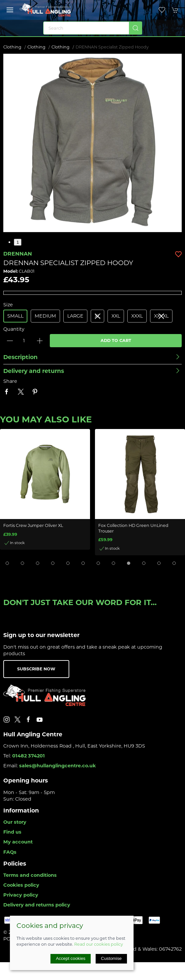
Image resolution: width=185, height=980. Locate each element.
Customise (111, 958)
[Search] (93, 28)
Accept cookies (71, 958)
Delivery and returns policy (37, 905)
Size (8, 305)
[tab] (7, 563)
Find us (12, 832)
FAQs (10, 852)
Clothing (12, 47)
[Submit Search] (136, 28)
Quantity (14, 329)
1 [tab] (18, 242)
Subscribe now (36, 669)
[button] (10, 10)
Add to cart (116, 340)
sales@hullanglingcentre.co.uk (58, 766)
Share (10, 381)
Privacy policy (21, 895)
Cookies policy (21, 885)
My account (18, 842)
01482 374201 (29, 756)
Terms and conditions (30, 875)
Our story (15, 822)
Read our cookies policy (99, 944)
